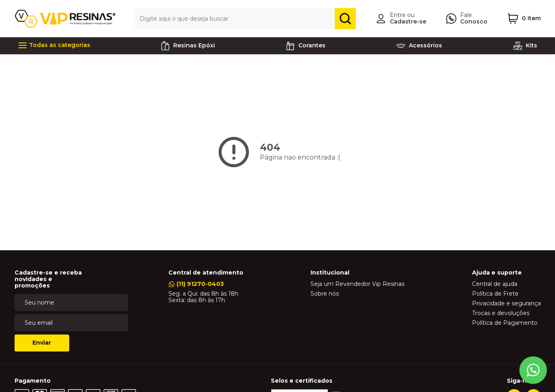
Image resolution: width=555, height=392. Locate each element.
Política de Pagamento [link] (505, 323)
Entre (398, 15)
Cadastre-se (408, 21)
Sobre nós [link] (325, 294)
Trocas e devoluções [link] (501, 313)
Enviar (42, 343)
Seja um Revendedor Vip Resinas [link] (357, 284)
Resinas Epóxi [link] (188, 46)
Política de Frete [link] (495, 294)
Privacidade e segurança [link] (506, 304)
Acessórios (419, 46)
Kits (525, 46)
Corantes (305, 46)
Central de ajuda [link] (495, 284)
